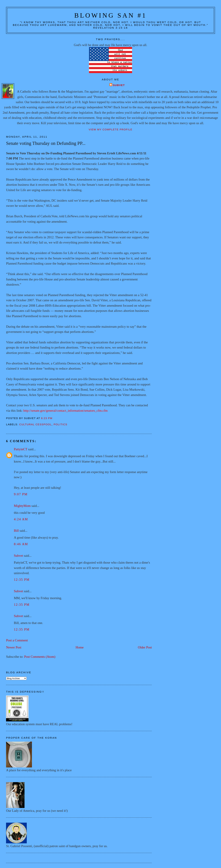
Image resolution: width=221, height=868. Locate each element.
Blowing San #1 (110, 15)
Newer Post (14, 647)
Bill (16, 531)
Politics (60, 424)
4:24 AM (21, 519)
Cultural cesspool (35, 424)
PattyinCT (21, 449)
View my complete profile (110, 130)
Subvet (119, 85)
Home (80, 647)
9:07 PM (21, 494)
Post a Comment (17, 640)
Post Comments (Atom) (40, 657)
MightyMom (22, 506)
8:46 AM (21, 544)
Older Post (145, 647)
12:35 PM (22, 580)
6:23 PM (47, 418)
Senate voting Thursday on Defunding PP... (46, 143)
